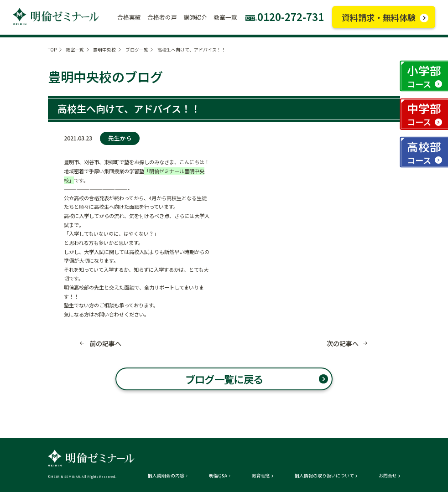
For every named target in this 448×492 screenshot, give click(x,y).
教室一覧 (75, 50)
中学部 (424, 114)
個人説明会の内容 (166, 476)
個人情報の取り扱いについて (324, 476)
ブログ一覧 (137, 50)
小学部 (424, 76)
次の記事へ (343, 343)
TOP (52, 50)
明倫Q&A (218, 476)
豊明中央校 (104, 50)
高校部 (424, 152)
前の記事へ (105, 343)
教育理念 (261, 476)
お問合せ (388, 476)
